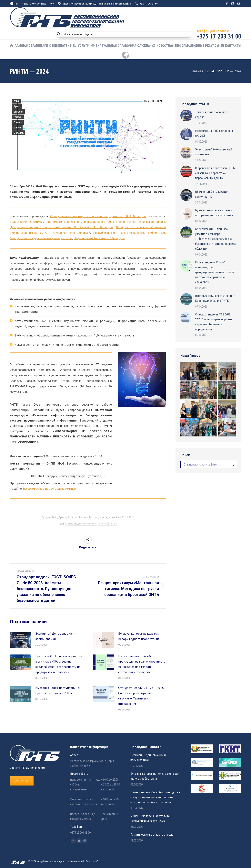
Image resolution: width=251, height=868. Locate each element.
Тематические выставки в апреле (212, 115)
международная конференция (81, 524)
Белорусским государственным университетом (41, 238)
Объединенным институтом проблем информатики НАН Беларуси (98, 216)
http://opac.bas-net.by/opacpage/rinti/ (50, 489)
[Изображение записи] (21, 640)
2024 (16, 101)
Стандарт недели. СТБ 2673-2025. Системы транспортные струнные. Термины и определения (141, 696)
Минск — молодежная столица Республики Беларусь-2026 (150, 818)
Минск (17, 128)
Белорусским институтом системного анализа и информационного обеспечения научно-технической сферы (87, 222)
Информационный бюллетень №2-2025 (214, 133)
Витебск (18, 112)
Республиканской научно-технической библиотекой (129, 233)
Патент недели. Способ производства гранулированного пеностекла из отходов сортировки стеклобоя (142, 664)
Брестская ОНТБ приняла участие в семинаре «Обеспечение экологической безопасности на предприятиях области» (59, 664)
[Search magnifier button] (59, 34)
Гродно (18, 122)
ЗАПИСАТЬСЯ (22, 781)
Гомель (18, 117)
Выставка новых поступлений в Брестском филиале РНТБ (57, 690)
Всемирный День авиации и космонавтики (55, 636)
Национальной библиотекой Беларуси (99, 238)
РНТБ (113, 524)
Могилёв (19, 133)
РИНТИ (103, 524)
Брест (17, 106)
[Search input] (127, 34)
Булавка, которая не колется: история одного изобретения (139, 636)
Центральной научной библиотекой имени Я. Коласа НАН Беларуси (61, 227)
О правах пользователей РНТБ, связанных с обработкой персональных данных (215, 173)
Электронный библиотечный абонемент (214, 152)
